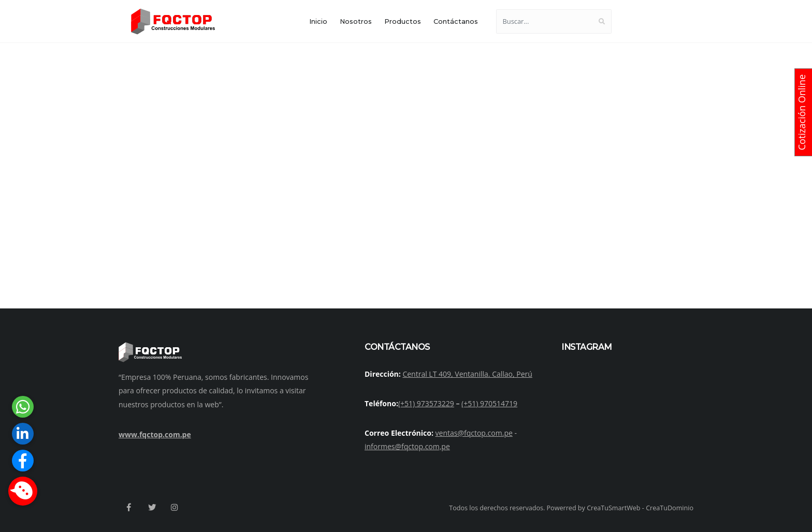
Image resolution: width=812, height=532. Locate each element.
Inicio (318, 21)
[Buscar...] (544, 21)
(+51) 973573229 (426, 403)
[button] (23, 491)
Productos (403, 21)
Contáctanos (456, 21)
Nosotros (356, 21)
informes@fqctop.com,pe (407, 446)
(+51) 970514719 (489, 403)
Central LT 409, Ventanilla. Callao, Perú (467, 374)
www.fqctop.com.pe (155, 434)
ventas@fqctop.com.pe (474, 433)
